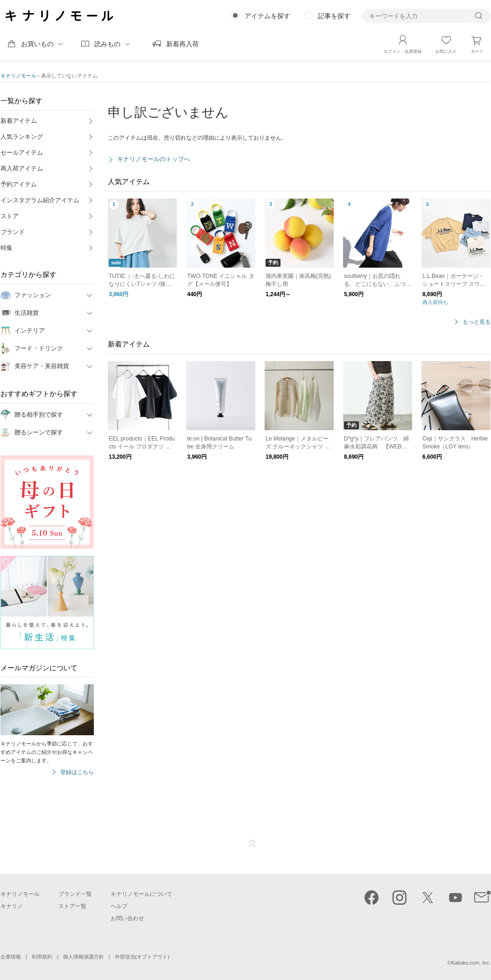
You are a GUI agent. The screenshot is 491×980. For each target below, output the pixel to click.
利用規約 (42, 957)
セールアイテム (22, 153)
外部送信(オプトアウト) (142, 957)
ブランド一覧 (75, 894)
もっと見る (477, 322)
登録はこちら (77, 772)
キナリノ (12, 906)
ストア (10, 216)
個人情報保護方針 (84, 957)
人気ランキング (22, 137)
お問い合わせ (127, 918)
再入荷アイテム (22, 168)
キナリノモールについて (141, 894)
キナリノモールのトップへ (154, 159)
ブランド (13, 232)
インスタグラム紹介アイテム (40, 200)
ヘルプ (119, 906)
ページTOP (253, 844)
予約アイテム (19, 184)
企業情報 (11, 957)
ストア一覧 (72, 906)
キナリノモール (18, 76)
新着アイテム (19, 121)
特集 (7, 248)
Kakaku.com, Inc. (471, 963)
